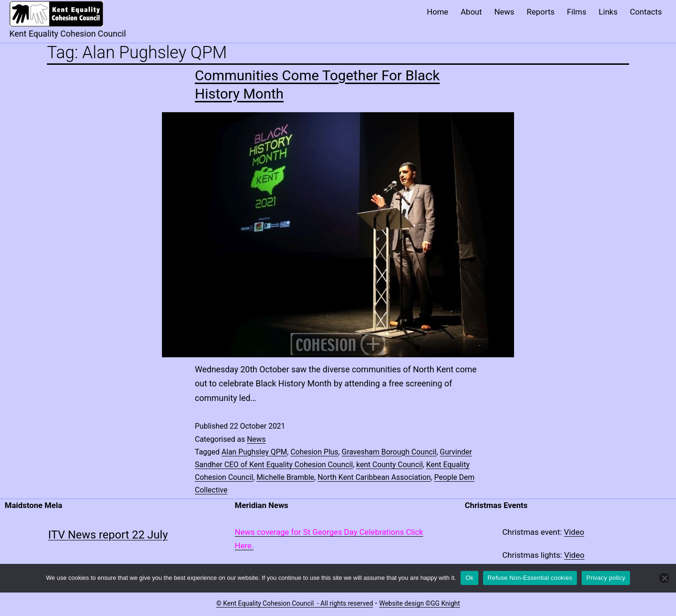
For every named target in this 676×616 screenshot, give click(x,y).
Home (438, 12)
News (504, 12)
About (471, 12)
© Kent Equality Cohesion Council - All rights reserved (295, 603)
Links (608, 12)
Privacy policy (606, 578)
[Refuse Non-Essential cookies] (664, 578)
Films (577, 12)
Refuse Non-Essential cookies (530, 578)
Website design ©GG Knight (420, 603)
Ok (469, 578)
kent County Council (390, 465)
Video (574, 532)
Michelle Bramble (285, 477)
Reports (541, 12)
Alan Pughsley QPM (254, 452)
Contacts (646, 12)
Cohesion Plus (315, 452)
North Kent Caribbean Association (374, 477)
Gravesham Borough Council (389, 452)
